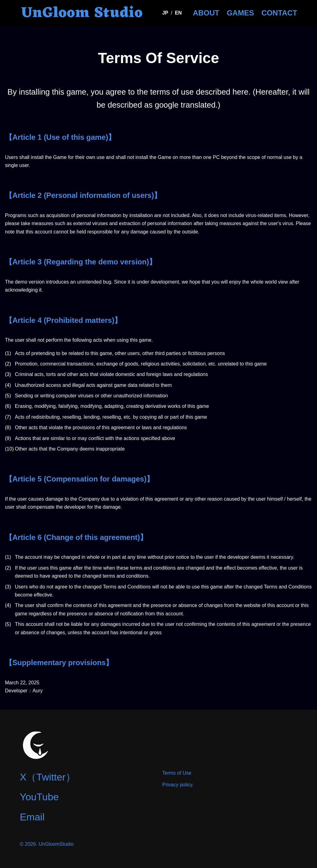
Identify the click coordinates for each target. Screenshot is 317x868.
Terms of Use (177, 773)
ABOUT (206, 13)
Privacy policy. (178, 785)
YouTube (39, 797)
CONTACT (279, 13)
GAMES (240, 13)
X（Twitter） (48, 777)
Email (32, 817)
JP (165, 13)
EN (178, 13)
